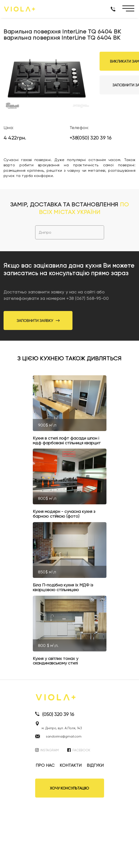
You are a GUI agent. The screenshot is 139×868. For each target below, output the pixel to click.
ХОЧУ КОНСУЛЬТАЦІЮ (69, 788)
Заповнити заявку (38, 321)
